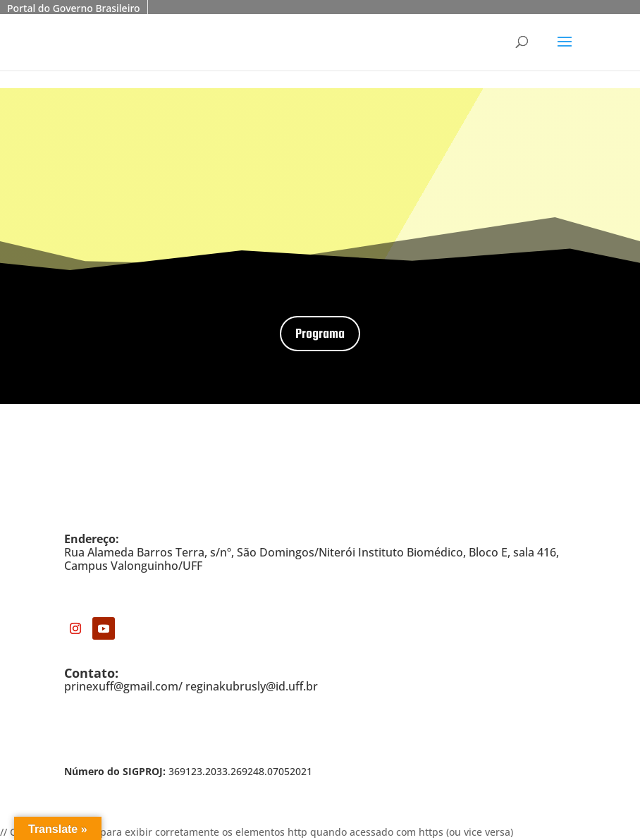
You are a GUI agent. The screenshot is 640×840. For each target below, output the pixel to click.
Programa (320, 333)
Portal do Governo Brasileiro (74, 8)
